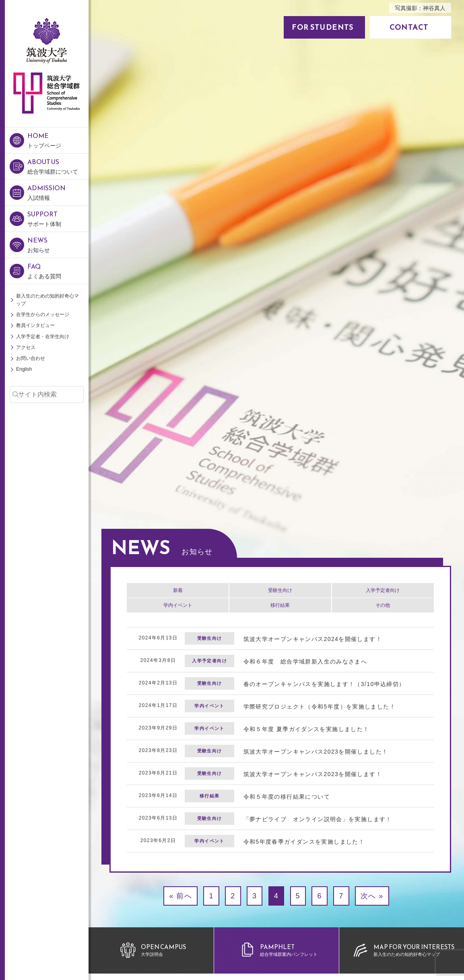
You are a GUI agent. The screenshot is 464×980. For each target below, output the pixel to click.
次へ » (372, 896)
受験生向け (280, 590)
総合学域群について (58, 166)
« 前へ (180, 896)
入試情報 (58, 192)
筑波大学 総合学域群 (46, 132)
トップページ (58, 140)
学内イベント (178, 605)
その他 (383, 605)
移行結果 (280, 605)
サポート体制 (58, 218)
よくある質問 (58, 270)
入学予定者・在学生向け (43, 337)
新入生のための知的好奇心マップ (47, 300)
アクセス (26, 347)
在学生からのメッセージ (43, 314)
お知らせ (58, 244)
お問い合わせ (31, 358)
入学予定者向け (383, 590)
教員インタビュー (35, 325)
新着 (178, 590)
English (24, 369)
